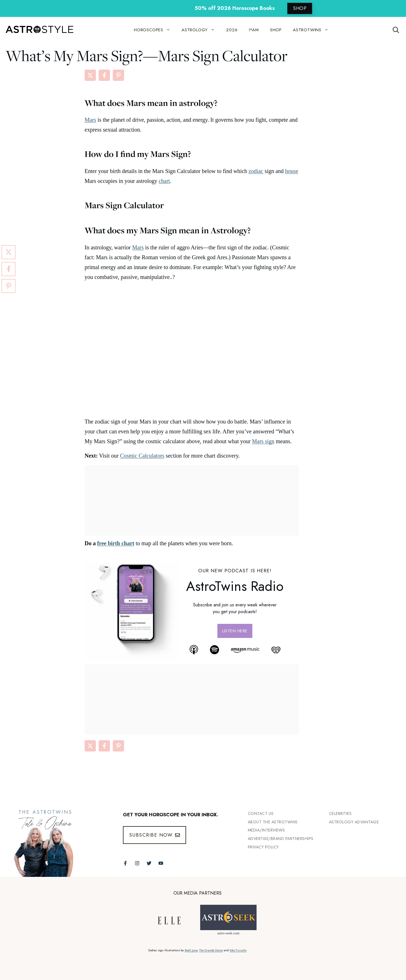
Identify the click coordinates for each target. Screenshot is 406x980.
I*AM (254, 30)
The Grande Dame (211, 950)
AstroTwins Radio (235, 586)
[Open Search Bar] (396, 30)
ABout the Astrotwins (273, 822)
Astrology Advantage (354, 822)
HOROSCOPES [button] (155, 30)
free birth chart (116, 543)
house (292, 171)
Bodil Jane (191, 950)
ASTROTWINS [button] (314, 30)
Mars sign (263, 441)
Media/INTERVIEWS (266, 830)
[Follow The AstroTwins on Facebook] (125, 863)
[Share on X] (90, 75)
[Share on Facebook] (104, 75)
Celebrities (340, 813)
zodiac (256, 171)
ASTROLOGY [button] (201, 30)
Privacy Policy (263, 847)
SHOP (300, 8)
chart (164, 181)
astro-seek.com (228, 933)
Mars (90, 120)
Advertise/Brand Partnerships (281, 839)
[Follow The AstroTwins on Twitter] (149, 863)
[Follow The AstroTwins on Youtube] (161, 863)
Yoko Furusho (238, 950)
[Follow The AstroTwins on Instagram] (137, 863)
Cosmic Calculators (142, 456)
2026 (232, 30)
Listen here (235, 631)
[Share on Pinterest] (118, 75)
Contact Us (261, 813)
